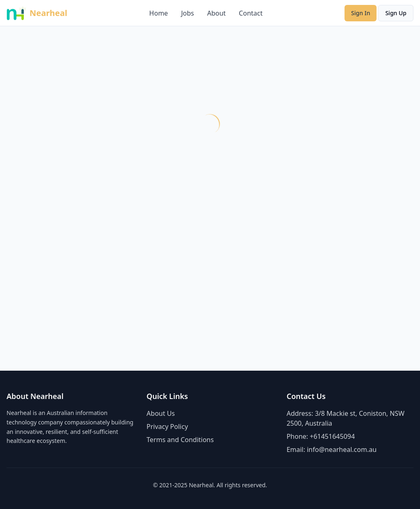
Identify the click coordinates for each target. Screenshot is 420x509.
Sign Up (396, 13)
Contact (251, 13)
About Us (161, 413)
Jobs (187, 13)
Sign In (361, 13)
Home (159, 13)
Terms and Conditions (180, 440)
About (216, 13)
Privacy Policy (167, 426)
